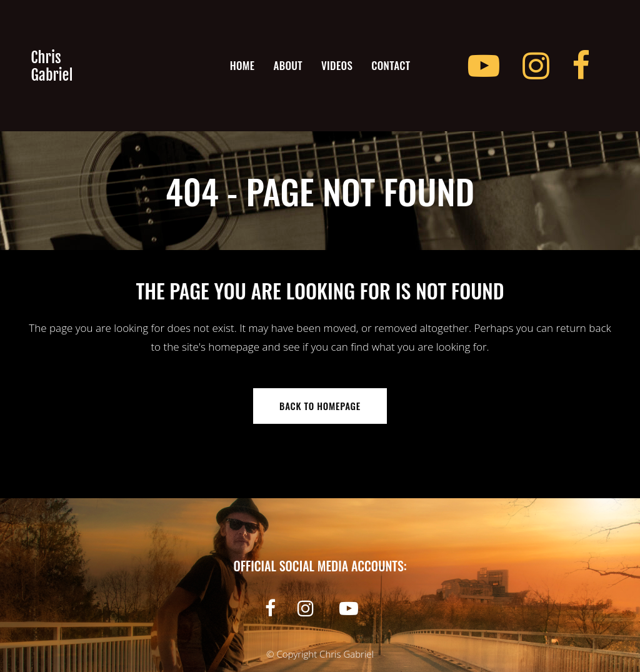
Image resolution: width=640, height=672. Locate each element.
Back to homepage (320, 406)
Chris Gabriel (347, 654)
